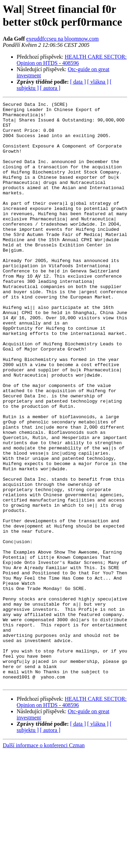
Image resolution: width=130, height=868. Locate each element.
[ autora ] (50, 88)
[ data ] (78, 82)
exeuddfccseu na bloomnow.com (63, 39)
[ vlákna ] (98, 82)
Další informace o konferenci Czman (44, 862)
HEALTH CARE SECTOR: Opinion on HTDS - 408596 (72, 60)
